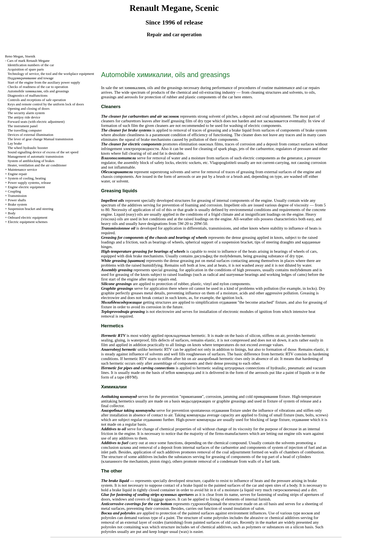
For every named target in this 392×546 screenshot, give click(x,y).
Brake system (17, 204)
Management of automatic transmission (36, 156)
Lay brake (15, 143)
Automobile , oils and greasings (38, 91)
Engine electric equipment (26, 187)
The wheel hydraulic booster (28, 148)
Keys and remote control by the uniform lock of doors (46, 104)
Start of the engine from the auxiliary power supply (44, 82)
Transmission (17, 196)
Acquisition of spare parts (26, 69)
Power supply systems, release (29, 183)
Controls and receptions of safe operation (37, 100)
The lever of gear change (40, 139)
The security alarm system (26, 113)
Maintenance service (22, 170)
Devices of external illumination (30, 135)
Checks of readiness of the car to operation (38, 87)
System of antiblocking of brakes (31, 161)
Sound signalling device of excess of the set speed (43, 152)
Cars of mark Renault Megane (28, 61)
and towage (31, 78)
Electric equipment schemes (28, 222)
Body (12, 213)
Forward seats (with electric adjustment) (36, 122)
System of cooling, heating (27, 178)
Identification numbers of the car (31, 65)
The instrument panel (23, 126)
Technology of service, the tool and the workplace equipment (51, 74)
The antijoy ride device (24, 117)
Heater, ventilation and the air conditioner (37, 165)
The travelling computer (25, 130)
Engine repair (17, 174)
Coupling (14, 191)
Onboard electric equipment (28, 217)
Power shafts (17, 200)
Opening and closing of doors (29, 109)
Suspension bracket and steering (31, 209)
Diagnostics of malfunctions (28, 95)
